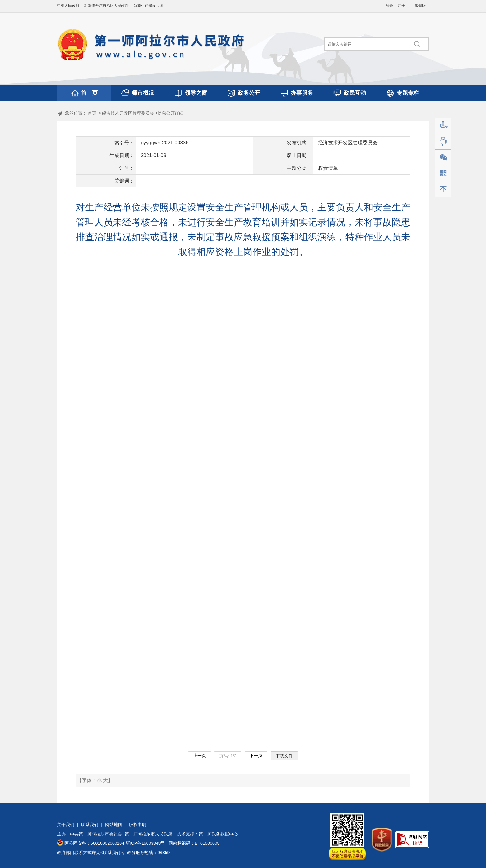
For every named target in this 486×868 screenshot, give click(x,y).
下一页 (256, 756)
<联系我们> (112, 853)
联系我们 (90, 825)
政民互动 (355, 93)
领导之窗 (196, 93)
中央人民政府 (68, 6)
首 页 (89, 93)
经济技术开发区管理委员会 (128, 113)
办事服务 (302, 93)
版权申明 (138, 825)
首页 (92, 113)
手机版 (443, 173)
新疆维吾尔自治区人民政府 (106, 6)
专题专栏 (408, 93)
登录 (390, 6)
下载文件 (284, 756)
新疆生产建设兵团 (148, 6)
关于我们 (66, 825)
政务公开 (249, 93)
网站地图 (114, 825)
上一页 (200, 756)
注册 (401, 6)
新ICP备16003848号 (145, 843)
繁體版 (420, 6)
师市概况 (143, 93)
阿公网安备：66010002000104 (94, 843)
